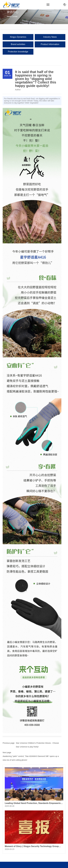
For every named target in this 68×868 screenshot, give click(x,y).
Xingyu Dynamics (18, 37)
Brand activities (18, 44)
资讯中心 (13, 12)
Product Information (50, 44)
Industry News (50, 37)
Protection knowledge (18, 52)
